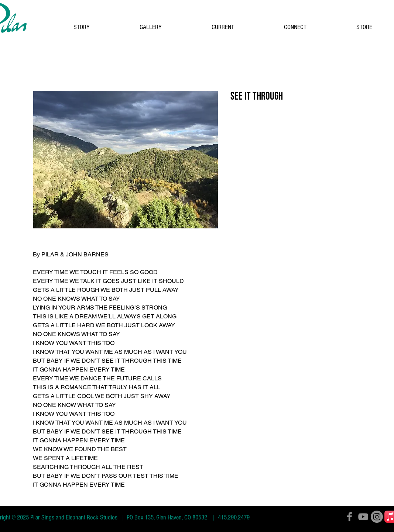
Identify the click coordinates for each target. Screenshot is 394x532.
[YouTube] (363, 517)
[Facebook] (350, 517)
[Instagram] (377, 517)
